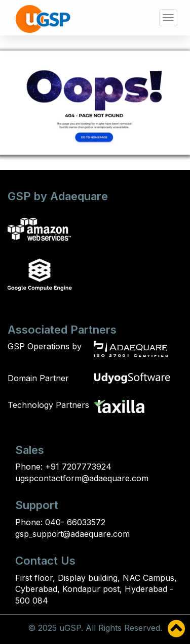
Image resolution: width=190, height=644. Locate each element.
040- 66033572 (74, 522)
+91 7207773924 (77, 467)
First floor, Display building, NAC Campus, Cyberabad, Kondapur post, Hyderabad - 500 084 (96, 589)
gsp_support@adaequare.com (72, 534)
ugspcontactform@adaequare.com (82, 478)
